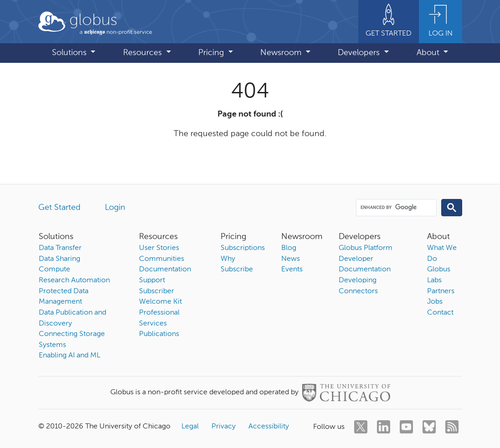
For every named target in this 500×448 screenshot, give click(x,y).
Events (292, 270)
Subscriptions (243, 248)
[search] (395, 207)
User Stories (159, 248)
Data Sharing (59, 259)
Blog (289, 248)
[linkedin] (384, 427)
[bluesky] (429, 427)
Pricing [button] (212, 53)
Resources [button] (144, 53)
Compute (54, 270)
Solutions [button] (70, 53)
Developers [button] (360, 53)
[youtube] (406, 427)
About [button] (429, 53)
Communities (162, 259)
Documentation (165, 270)
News (291, 259)
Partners (441, 291)
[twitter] (361, 427)
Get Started (59, 208)
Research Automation (74, 280)
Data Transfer (60, 248)
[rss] (452, 427)
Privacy (224, 427)
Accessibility (269, 427)
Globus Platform (366, 248)
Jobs (435, 302)
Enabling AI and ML (70, 356)
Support (152, 280)
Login (115, 208)
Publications (159, 334)
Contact (440, 313)
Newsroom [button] (282, 53)
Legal (190, 427)
